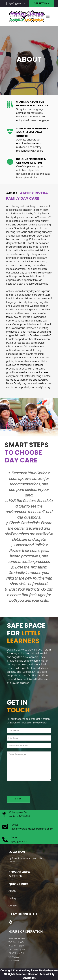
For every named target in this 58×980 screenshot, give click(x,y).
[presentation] (30, 790)
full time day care (34, 346)
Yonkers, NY (44, 217)
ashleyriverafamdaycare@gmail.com (32, 829)
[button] (48, 17)
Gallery (13, 898)
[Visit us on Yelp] (11, 922)
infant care (30, 258)
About (12, 891)
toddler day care (20, 273)
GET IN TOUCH (42, 4)
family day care (15, 317)
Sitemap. (33, 974)
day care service (35, 343)
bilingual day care (27, 295)
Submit (19, 799)
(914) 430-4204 (17, 3)
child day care (43, 273)
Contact (13, 906)
